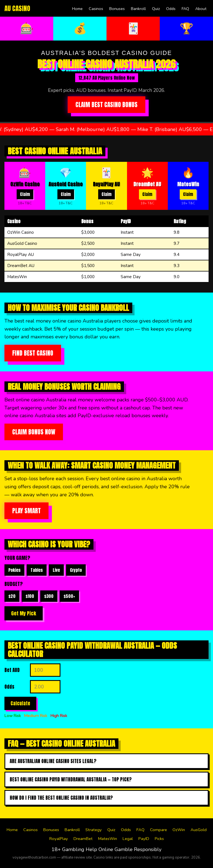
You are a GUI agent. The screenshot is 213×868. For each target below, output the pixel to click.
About (201, 9)
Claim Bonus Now (34, 432)
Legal (128, 839)
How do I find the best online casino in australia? (61, 798)
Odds (171, 9)
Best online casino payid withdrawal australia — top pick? (71, 779)
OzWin (179, 830)
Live (56, 570)
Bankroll (138, 9)
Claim (25, 194)
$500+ (69, 596)
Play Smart (26, 511)
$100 (30, 596)
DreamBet (83, 839)
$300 (49, 596)
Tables (37, 570)
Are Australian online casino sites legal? (53, 761)
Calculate (20, 703)
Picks (159, 839)
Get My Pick (24, 613)
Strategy (94, 830)
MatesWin (108, 839)
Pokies (14, 570)
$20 (12, 596)
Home (77, 9)
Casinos (96, 9)
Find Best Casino (33, 353)
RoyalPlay (59, 839)
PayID (144, 839)
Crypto (76, 570)
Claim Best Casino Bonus (106, 105)
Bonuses (117, 9)
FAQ (185, 9)
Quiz (156, 9)
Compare (159, 830)
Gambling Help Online (88, 849)
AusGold (199, 830)
